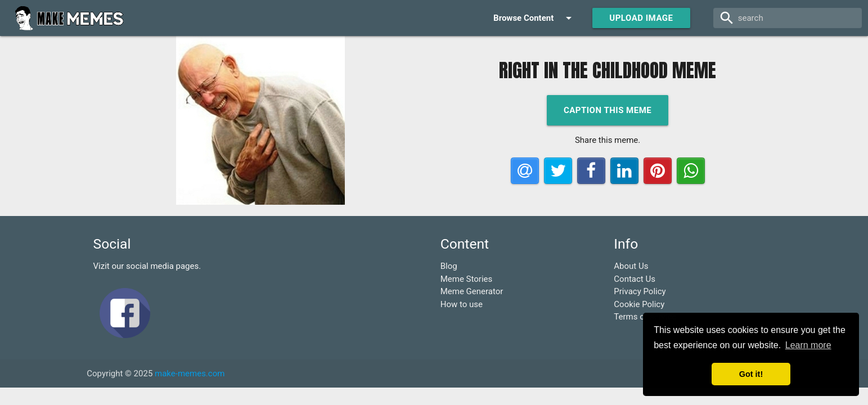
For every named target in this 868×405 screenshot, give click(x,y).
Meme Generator (472, 291)
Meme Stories (467, 279)
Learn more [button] (808, 345)
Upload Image (641, 18)
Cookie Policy (639, 304)
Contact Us (635, 279)
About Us (631, 266)
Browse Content (534, 18)
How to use (462, 304)
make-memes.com (190, 373)
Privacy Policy (640, 291)
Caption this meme (608, 110)
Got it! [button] (751, 374)
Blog (449, 266)
